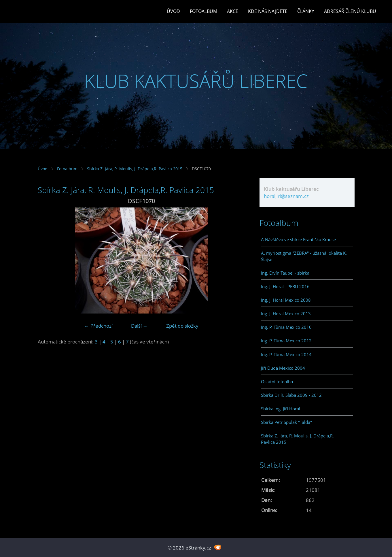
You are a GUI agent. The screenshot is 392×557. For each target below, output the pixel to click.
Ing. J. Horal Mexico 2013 (286, 314)
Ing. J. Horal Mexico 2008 (286, 300)
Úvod (173, 11)
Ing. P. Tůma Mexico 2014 (286, 354)
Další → (139, 326)
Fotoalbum (203, 11)
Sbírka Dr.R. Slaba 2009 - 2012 (291, 395)
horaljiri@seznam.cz (286, 196)
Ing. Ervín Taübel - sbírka (285, 273)
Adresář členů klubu (350, 11)
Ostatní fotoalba (277, 382)
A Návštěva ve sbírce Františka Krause (298, 239)
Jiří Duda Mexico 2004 (283, 368)
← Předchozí (99, 326)
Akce (233, 11)
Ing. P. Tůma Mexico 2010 (286, 327)
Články (306, 11)
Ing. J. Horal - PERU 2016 (285, 286)
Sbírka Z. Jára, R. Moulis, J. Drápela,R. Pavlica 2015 (135, 169)
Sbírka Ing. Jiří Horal (281, 409)
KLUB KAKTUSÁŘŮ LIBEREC (196, 81)
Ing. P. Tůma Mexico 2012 (286, 341)
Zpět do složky (182, 326)
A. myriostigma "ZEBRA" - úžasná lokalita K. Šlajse (304, 256)
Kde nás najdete (268, 11)
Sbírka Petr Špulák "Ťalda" (286, 422)
